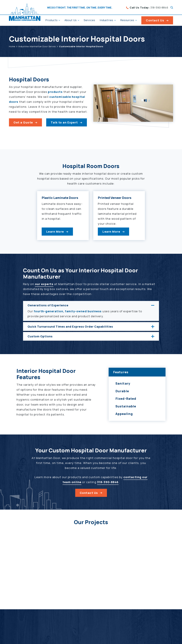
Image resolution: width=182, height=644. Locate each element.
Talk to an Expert (64, 122)
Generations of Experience (48, 307)
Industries (106, 20)
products (55, 92)
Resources (127, 20)
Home (12, 46)
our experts (44, 285)
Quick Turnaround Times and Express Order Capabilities (70, 328)
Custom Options (40, 338)
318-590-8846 (147, 8)
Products (51, 20)
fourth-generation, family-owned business (68, 313)
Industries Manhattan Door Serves (37, 46)
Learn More (52, 233)
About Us (71, 20)
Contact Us (155, 20)
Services (89, 20)
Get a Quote (23, 122)
